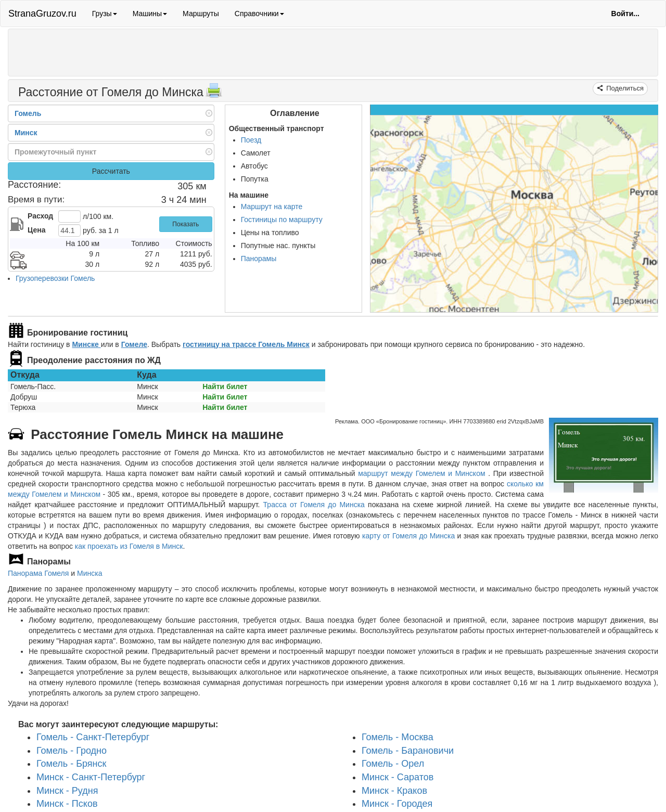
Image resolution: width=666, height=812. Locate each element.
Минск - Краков (394, 791)
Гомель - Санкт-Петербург (93, 737)
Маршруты (201, 14)
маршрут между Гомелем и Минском (423, 473)
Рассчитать (111, 171)
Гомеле (134, 344)
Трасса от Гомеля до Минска (314, 505)
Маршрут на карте (272, 207)
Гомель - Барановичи (408, 750)
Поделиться (624, 88)
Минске (86, 344)
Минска (89, 573)
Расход (40, 216)
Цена (36, 230)
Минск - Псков (67, 804)
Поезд (251, 140)
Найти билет (225, 386)
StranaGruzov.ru (42, 14)
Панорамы (259, 259)
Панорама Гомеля (38, 573)
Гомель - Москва (398, 737)
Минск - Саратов (398, 777)
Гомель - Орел (393, 764)
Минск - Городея (397, 804)
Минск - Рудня (67, 791)
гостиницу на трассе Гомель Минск (246, 344)
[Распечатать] (214, 94)
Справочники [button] (259, 14)
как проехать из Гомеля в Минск (129, 546)
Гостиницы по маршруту (282, 220)
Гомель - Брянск (71, 764)
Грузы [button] (105, 14)
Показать (185, 224)
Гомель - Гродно (72, 750)
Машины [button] (150, 14)
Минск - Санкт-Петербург (91, 777)
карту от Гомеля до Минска (408, 536)
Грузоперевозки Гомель (55, 278)
